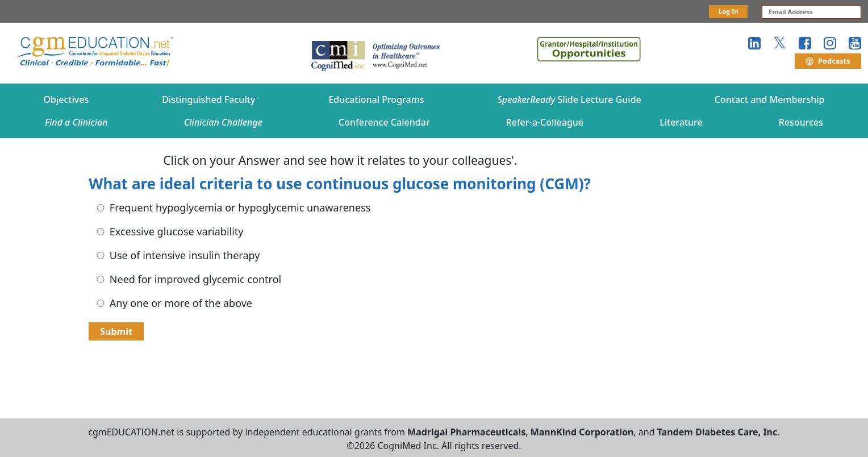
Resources (801, 122)
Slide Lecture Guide (569, 99)
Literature (681, 122)
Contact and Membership (770, 99)
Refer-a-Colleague (545, 122)
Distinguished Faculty (208, 99)
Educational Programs (376, 99)
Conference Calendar (384, 122)
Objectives (66, 99)
